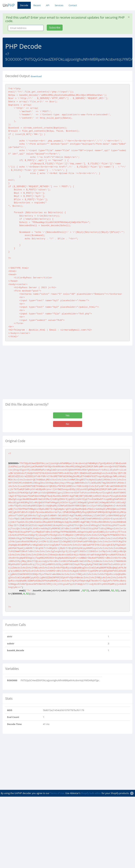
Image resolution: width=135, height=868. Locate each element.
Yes (67, 415)
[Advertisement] (32, 374)
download (36, 76)
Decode (24, 5)
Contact (73, 5)
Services (59, 5)
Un (9, 5)
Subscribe (55, 27)
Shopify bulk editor (91, 793)
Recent (37, 5)
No (68, 424)
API (48, 5)
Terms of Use (57, 793)
